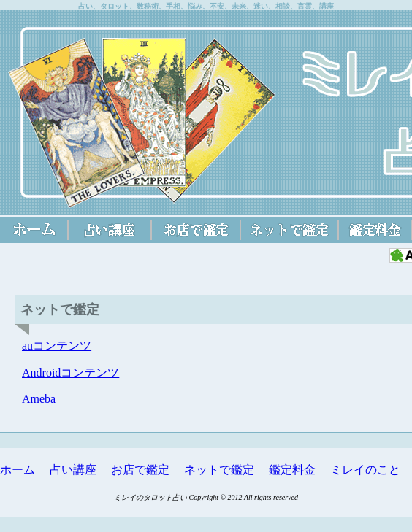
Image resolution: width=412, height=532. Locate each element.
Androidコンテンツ (70, 373)
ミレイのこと (365, 470)
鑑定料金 (292, 470)
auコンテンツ (57, 346)
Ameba (39, 399)
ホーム (18, 470)
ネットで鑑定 (219, 470)
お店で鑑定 (140, 470)
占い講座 (73, 470)
